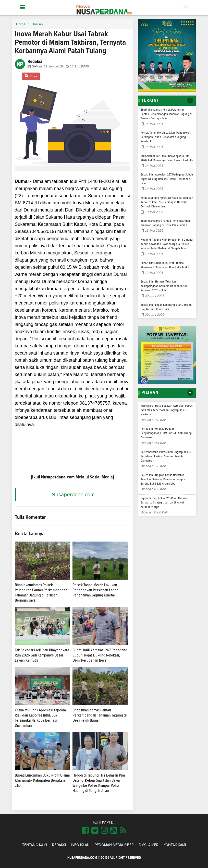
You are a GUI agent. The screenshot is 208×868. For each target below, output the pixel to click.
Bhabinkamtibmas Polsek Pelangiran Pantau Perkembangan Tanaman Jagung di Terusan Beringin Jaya (166, 114)
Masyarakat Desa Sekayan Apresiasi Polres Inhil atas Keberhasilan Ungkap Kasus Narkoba (167, 410)
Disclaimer (149, 845)
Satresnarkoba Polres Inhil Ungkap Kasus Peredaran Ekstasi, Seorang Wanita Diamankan (166, 456)
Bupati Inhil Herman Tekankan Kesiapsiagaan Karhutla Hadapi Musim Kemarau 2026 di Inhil (164, 286)
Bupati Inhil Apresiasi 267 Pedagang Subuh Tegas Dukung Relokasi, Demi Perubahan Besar (100, 655)
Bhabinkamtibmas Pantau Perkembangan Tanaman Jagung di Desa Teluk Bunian (100, 715)
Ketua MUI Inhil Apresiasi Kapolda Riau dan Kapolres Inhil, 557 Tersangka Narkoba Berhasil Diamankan (167, 202)
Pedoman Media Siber (114, 845)
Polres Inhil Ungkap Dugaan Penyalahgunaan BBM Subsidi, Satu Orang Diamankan (166, 433)
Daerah (37, 24)
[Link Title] (85, 831)
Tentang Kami (35, 845)
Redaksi (59, 845)
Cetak (31, 76)
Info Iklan (80, 845)
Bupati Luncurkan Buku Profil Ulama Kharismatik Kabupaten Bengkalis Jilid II (42, 780)
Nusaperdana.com (73, 495)
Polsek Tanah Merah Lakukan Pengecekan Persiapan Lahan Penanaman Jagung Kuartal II (95, 590)
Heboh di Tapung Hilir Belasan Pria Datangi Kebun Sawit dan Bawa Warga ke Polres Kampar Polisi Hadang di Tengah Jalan (167, 244)
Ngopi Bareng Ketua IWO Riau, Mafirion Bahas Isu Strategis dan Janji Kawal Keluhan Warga (164, 503)
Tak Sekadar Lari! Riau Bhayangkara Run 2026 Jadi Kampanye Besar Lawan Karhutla (42, 655)
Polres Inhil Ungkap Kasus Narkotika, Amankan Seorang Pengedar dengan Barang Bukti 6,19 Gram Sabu (163, 479)
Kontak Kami (175, 845)
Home (21, 24)
